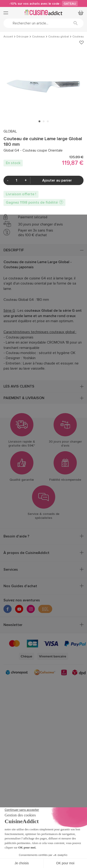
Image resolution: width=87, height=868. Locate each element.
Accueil (8, 37)
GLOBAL (10, 131)
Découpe (23, 37)
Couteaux (38, 37)
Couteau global (59, 37)
